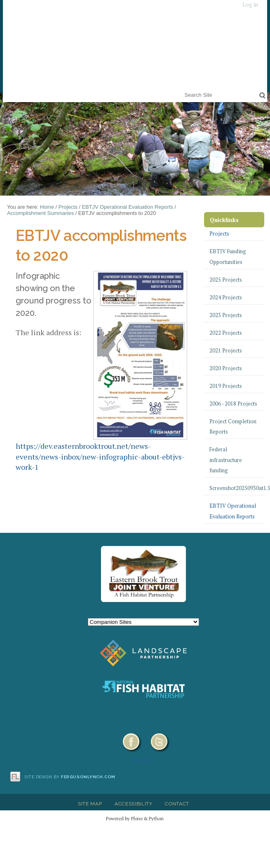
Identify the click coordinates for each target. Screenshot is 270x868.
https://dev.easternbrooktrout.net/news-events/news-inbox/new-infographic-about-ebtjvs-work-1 (100, 456)
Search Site (183, 90)
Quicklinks (224, 220)
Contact (177, 804)
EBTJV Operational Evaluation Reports (128, 207)
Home (47, 207)
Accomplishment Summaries (40, 213)
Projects (68, 207)
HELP (143, 760)
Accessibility (134, 804)
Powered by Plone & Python (135, 818)
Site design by (70, 777)
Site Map (90, 804)
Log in (250, 5)
